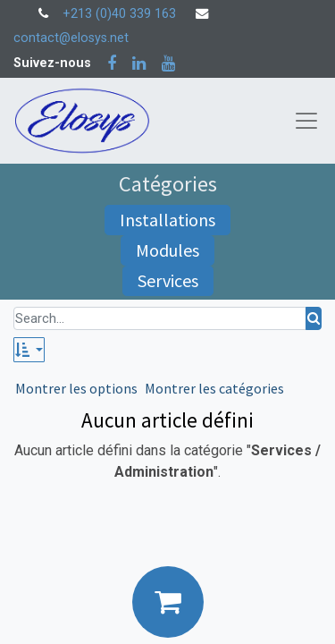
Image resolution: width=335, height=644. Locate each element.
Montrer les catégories (214, 388)
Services (168, 280)
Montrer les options (76, 388)
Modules (167, 250)
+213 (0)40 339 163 (119, 14)
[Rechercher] (314, 319)
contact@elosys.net (71, 38)
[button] (29, 350)
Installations (167, 220)
